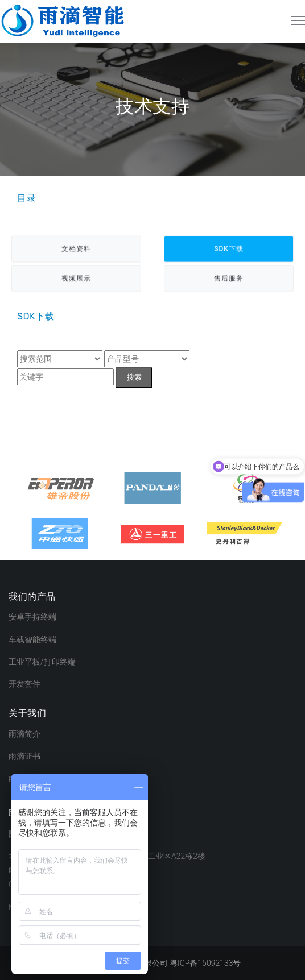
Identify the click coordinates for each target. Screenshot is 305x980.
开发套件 (24, 684)
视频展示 (76, 279)
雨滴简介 (24, 734)
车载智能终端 (32, 640)
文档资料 (76, 250)
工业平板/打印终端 (42, 662)
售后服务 (229, 279)
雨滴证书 (24, 756)
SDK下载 (229, 250)
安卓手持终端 (32, 617)
